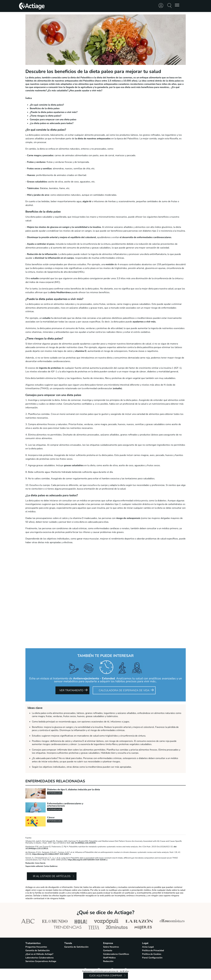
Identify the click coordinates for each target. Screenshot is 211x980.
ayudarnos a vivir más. (144, 322)
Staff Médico (109, 958)
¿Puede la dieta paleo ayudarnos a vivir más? (54, 112)
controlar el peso (45, 244)
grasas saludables (74, 465)
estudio (34, 278)
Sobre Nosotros (111, 947)
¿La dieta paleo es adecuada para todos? (52, 123)
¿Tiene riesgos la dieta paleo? (45, 116)
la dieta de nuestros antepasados (93, 139)
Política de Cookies (152, 954)
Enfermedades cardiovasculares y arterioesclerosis (65, 805)
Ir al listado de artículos (52, 876)
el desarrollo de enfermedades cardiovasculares (145, 237)
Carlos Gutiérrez (51, 866)
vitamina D (81, 351)
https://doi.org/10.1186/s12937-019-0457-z (51, 854)
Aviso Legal (148, 947)
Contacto (108, 950)
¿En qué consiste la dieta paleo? (47, 105)
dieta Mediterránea (61, 292)
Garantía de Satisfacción (38, 950)
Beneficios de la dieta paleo (45, 108)
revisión (110, 264)
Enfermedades (55, 793)
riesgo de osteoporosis (128, 518)
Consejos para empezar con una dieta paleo (53, 120)
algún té (87, 201)
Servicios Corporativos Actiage (41, 961)
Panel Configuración (152, 958)
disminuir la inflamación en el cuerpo (54, 258)
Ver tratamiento (71, 690)
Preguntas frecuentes (36, 947)
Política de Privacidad (153, 950)
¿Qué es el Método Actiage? (39, 954)
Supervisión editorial (34, 866)
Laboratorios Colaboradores (39, 958)
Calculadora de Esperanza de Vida (124, 690)
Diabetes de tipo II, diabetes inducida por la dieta (74, 790)
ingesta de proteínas (50, 368)
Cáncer (51, 818)
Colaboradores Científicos (116, 954)
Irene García (40, 863)
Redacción (30, 863)
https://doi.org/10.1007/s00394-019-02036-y (88, 860)
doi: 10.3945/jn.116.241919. (84, 843)
